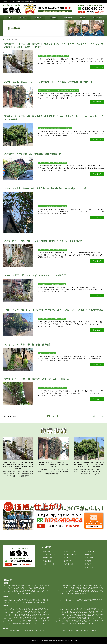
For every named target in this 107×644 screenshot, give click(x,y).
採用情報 (88, 564)
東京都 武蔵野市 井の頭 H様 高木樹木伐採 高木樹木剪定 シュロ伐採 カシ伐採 (45, 188)
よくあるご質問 (90, 551)
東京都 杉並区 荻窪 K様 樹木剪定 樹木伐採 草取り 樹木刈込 (37, 379)
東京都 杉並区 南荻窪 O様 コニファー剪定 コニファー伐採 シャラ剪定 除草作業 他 (48, 82)
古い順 (101, 416)
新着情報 (88, 561)
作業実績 (67, 558)
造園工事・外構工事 (70, 555)
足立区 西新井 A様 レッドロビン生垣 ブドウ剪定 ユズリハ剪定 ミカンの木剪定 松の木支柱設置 (54, 310)
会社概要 (88, 555)
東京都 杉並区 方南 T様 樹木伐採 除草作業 (27, 345)
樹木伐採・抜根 (48, 558)
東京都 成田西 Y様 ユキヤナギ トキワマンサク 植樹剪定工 (35, 275)
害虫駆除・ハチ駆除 (70, 551)
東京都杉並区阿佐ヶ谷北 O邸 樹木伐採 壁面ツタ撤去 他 (33, 154)
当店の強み (46, 551)
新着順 (95, 416)
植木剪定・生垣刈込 (49, 555)
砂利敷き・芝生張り (49, 564)
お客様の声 (68, 561)
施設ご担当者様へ (70, 564)
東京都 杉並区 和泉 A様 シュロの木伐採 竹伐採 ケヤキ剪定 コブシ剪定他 (44, 241)
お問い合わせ (89, 567)
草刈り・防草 (47, 561)
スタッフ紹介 (89, 558)
